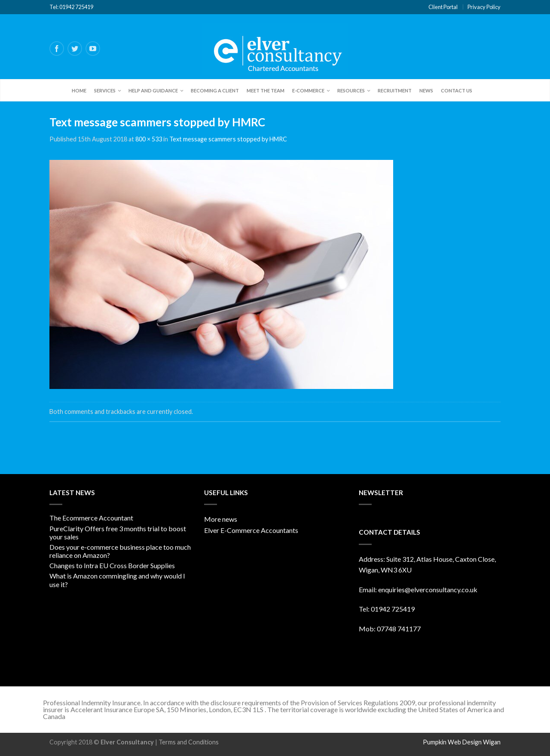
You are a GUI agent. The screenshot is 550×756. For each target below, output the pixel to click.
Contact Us (457, 90)
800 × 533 (149, 139)
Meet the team (266, 90)
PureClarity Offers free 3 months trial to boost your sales (118, 533)
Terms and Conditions (189, 742)
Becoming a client (215, 90)
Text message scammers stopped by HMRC (228, 139)
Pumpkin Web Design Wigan (462, 742)
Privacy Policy (484, 7)
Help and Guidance (153, 90)
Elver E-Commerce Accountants (251, 530)
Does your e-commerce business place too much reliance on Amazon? (120, 551)
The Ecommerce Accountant (91, 518)
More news (221, 519)
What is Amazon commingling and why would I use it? (117, 580)
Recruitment (395, 90)
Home (79, 90)
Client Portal (443, 7)
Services (105, 90)
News (426, 90)
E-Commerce (308, 90)
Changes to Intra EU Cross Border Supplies (112, 565)
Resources (351, 90)
